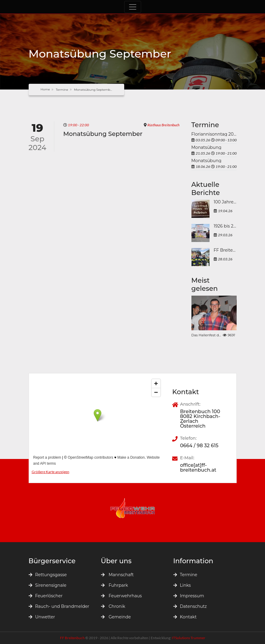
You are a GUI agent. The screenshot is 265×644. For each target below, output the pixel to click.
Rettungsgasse (48, 575)
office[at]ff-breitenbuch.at (198, 468)
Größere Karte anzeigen (50, 472)
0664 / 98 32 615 (199, 446)
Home (45, 89)
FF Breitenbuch (73, 638)
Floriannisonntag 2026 (214, 134)
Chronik (113, 606)
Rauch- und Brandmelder (59, 606)
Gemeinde (116, 617)
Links (182, 585)
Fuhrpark (115, 585)
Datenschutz (190, 606)
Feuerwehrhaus (121, 596)
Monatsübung (207, 147)
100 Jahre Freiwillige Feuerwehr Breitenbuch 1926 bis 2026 (225, 202)
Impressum (189, 596)
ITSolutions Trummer (189, 638)
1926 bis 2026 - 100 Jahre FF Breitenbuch (225, 226)
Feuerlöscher (46, 596)
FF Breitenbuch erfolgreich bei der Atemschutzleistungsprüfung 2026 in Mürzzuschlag (225, 250)
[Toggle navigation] (133, 7)
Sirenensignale (48, 585)
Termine (62, 90)
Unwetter (42, 617)
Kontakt (185, 617)
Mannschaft (117, 575)
